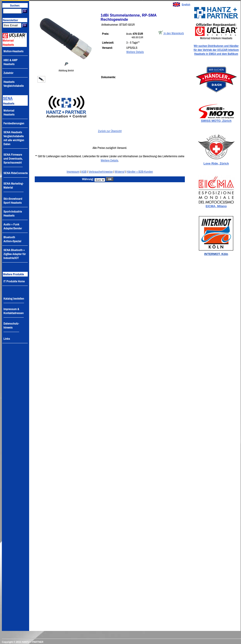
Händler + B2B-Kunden (140, 171)
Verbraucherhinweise (101, 171)
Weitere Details (135, 52)
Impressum (73, 171)
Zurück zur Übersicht (110, 131)
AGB (84, 171)
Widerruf (120, 171)
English (186, 5)
